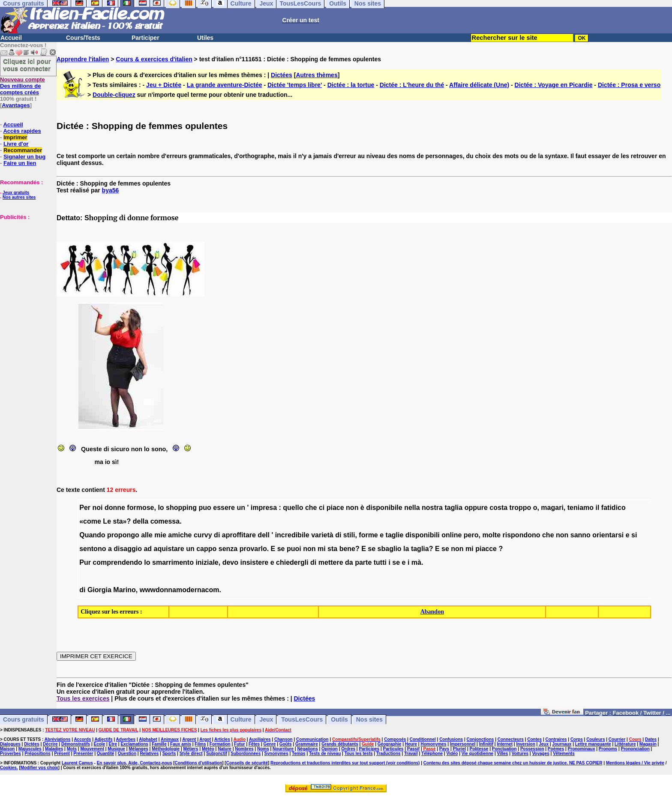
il (598, 508)
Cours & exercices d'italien (154, 59)
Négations (307, 749)
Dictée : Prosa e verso (629, 85)
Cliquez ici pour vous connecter (27, 65)
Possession (532, 749)
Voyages (540, 754)
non (352, 508)
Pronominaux (582, 749)
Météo (208, 749)
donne (115, 508)
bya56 (111, 190)
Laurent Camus (77, 763)
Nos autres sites (19, 197)
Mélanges (138, 749)
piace (335, 508)
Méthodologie (166, 749)
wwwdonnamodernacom (180, 590)
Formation (220, 744)
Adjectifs (103, 739)
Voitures (520, 754)
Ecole (100, 744)
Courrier (617, 739)
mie (160, 535)
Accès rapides (22, 131)
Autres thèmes (316, 75)
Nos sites (369, 719)
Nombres (244, 749)
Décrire (50, 744)
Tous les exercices (83, 698)
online (451, 535)
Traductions (388, 754)
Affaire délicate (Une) (479, 85)
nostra (432, 508)
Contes (534, 739)
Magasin (648, 744)
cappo (206, 549)
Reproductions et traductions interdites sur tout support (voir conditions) (345, 763)
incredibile (292, 535)
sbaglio (390, 549)
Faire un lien (20, 163)
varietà (322, 535)
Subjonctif (217, 754)
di (217, 535)
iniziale (207, 562)
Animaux (170, 739)
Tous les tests (359, 754)
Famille (159, 744)
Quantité (106, 754)
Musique (116, 749)
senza (228, 549)
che (311, 508)
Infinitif (486, 744)
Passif (413, 749)
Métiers (191, 749)
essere (224, 508)
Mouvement (92, 749)
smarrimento (173, 562)
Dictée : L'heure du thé (412, 85)
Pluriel (460, 749)
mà (416, 562)
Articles (222, 739)
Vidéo (452, 754)
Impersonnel (463, 744)
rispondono (522, 535)
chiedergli (292, 562)
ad (148, 549)
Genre (269, 744)
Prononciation (635, 749)
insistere (254, 562)
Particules (393, 749)
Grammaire (307, 744)
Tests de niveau (325, 754)
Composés (395, 739)
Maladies (54, 749)
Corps (577, 739)
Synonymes (276, 754)
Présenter (83, 754)
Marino (124, 590)
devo (230, 562)
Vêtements (564, 754)
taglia (453, 508)
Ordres (348, 749)
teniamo (580, 508)
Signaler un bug (24, 157)
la (406, 549)
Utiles (205, 38)
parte (363, 562)
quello (293, 508)
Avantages (16, 105)
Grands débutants (340, 744)
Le (107, 521)
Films (200, 744)
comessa (165, 521)
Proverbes (10, 754)
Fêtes (254, 744)
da (349, 562)
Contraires (556, 739)
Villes (502, 754)
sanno (580, 535)
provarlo (253, 549)
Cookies (8, 768)
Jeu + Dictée (164, 85)
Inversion (525, 744)
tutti (380, 562)
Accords (82, 739)
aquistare (169, 549)
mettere (331, 562)
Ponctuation (504, 749)
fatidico (613, 508)
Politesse (479, 749)
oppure (476, 508)
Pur (85, 562)
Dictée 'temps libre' (295, 85)
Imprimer (15, 137)
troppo (520, 508)
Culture (241, 719)
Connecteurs (511, 739)
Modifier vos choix (39, 768)
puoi (294, 549)
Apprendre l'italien (83, 59)
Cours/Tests (83, 38)
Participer (145, 38)
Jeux (266, 719)
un (241, 508)
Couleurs (595, 739)
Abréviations (58, 739)
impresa (264, 508)
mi (322, 549)
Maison (7, 749)
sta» (120, 521)
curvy (203, 535)
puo (205, 508)
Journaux (562, 744)
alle (147, 535)
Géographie (390, 744)
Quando (92, 535)
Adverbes (126, 739)
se (281, 549)
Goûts (286, 744)
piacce (486, 549)
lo (161, 508)
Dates (651, 739)
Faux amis (181, 744)
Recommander (23, 150)
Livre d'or (16, 144)
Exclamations (134, 744)
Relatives (149, 754)
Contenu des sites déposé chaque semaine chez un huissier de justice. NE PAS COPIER (513, 763)
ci (322, 508)
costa (498, 508)
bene (347, 549)
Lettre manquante (593, 744)
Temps (299, 754)
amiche (180, 535)
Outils (339, 719)
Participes (369, 749)
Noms (263, 749)
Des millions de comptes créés (22, 86)
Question (127, 754)
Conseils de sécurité (247, 763)
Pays (444, 749)
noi (97, 508)
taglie (395, 535)
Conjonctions (480, 739)
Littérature (625, 744)
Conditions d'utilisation (199, 763)
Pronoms (608, 749)
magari (552, 508)
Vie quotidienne (477, 754)
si (634, 535)
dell (264, 535)
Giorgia (99, 590)
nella (412, 508)
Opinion (330, 749)
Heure (411, 744)
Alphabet (148, 739)
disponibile (384, 508)
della (141, 521)
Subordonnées (246, 754)
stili (349, 535)
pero (471, 535)
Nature (225, 749)
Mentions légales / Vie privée (635, 763)
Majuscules (30, 749)
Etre (113, 744)
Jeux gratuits (16, 193)
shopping (181, 508)
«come (90, 521)
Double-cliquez (114, 95)
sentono (93, 549)
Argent (189, 739)
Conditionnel (423, 739)
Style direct (191, 754)
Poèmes (556, 749)
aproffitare (239, 535)
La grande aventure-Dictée (225, 85)
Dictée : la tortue (351, 85)
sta (332, 549)
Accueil (11, 38)
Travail (411, 754)
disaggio (128, 549)
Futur (240, 744)
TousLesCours (302, 719)
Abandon (432, 612)
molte (491, 535)
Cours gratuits (24, 719)
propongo (123, 535)
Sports (169, 754)
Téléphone (432, 754)
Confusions (451, 739)
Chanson (283, 739)
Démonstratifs (76, 744)
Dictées (282, 75)
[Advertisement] (26, 263)
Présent (62, 754)
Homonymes (433, 744)
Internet (505, 744)
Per (85, 508)
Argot (205, 739)
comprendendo (117, 562)
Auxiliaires (260, 739)
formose (140, 508)
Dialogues (10, 744)
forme (368, 535)
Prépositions (37, 754)
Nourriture (283, 749)
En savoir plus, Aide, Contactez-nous (135, 763)
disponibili (423, 535)
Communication (312, 739)
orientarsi (608, 535)
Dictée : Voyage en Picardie (554, 85)
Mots (72, 749)
